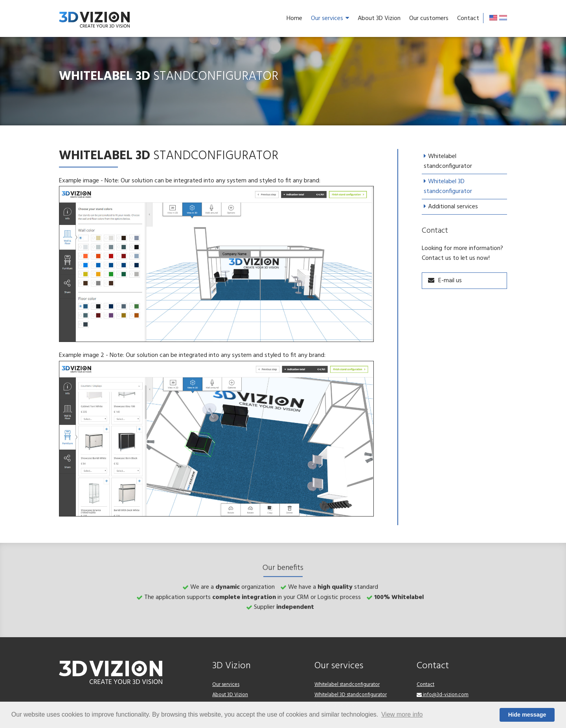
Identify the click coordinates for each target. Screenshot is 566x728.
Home (294, 18)
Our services (330, 18)
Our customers (429, 18)
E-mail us (450, 281)
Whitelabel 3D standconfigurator (448, 187)
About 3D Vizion (379, 18)
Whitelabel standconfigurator (448, 162)
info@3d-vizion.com (443, 695)
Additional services (453, 207)
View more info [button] (402, 714)
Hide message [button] (527, 715)
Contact (468, 18)
